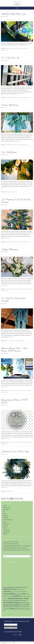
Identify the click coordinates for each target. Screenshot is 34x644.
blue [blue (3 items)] (17, 589)
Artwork (5, 505)
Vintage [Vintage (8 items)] (12, 608)
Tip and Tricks (25, 48)
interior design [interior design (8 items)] (23, 598)
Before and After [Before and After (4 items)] (22, 587)
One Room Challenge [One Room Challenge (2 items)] (8, 604)
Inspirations (14, 97)
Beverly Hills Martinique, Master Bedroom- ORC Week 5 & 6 (16, 550)
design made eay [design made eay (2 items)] (18, 594)
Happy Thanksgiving (10, 250)
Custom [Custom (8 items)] (6, 594)
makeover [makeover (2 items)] (25, 600)
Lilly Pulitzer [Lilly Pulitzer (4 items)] (19, 600)
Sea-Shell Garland (9, 152)
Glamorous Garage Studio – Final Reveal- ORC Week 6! (14, 350)
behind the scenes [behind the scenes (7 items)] (9, 589)
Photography (6, 524)
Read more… (29, 45)
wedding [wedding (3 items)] (18, 609)
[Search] (30, 556)
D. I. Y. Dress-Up (10, 58)
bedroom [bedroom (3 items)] (15, 587)
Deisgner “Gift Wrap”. (10, 105)
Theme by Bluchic (31, 643)
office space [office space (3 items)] (26, 602)
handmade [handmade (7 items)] (17, 596)
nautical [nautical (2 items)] (21, 603)
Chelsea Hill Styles (9, 643)
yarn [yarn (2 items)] (4, 610)
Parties (18, 145)
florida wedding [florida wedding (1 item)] (10, 596)
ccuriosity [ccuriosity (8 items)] (7, 591)
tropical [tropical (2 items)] (7, 609)
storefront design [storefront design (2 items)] (15, 607)
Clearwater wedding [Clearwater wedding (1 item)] (14, 592)
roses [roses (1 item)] (24, 604)
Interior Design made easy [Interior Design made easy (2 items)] (9, 600)
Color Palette (16, 48)
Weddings (5, 534)
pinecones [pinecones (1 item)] (22, 604)
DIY (20, 48)
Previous (3, 499)
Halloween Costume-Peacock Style (15, 452)
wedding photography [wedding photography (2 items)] (25, 609)
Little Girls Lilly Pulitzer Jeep (13, 14)
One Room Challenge (18, 341)
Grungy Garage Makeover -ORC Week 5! (14, 401)
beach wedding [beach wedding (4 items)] (8, 587)
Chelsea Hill (5, 17)
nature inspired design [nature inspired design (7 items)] (11, 602)
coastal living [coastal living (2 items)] (24, 592)
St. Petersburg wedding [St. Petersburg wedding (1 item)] (22, 606)
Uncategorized (4, 50)
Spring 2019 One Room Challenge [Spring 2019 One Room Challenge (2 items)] (11, 605)
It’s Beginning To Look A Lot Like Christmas (16, 201)
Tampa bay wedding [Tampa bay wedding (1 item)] (23, 607)
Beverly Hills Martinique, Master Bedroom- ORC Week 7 (15, 548)
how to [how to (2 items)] (26, 596)
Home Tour (18, 289)
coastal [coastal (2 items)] (19, 592)
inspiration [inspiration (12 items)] (13, 598)
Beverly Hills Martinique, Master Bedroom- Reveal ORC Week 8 (17, 546)
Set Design (29, 289)
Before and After (9, 48)
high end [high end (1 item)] (22, 596)
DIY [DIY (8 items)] (24, 594)
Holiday (9, 97)
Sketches (5, 528)
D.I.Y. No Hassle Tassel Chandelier (13, 300)
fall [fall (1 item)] (7, 596)
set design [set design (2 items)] (27, 604)
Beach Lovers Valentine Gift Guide (11, 542)
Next (21, 499)
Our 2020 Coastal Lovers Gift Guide (11, 544)
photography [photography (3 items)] (16, 604)
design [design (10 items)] (12, 594)
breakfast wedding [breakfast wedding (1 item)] (21, 589)
